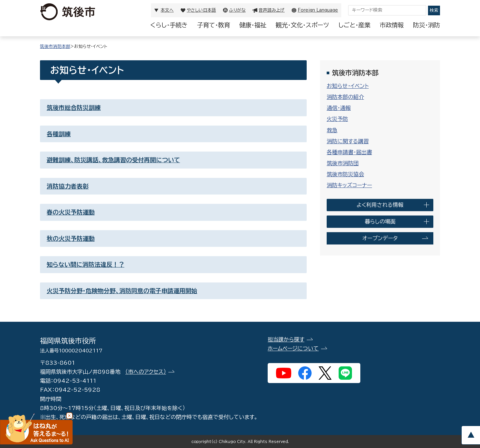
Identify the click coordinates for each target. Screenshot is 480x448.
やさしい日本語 (201, 10)
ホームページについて (293, 348)
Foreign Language (318, 10)
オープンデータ (380, 238)
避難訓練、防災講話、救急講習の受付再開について (113, 160)
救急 (332, 130)
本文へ (167, 10)
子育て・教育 (213, 25)
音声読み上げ (272, 10)
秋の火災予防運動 (71, 238)
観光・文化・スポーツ (302, 25)
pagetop (471, 435)
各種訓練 (59, 134)
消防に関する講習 (348, 141)
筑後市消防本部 (55, 46)
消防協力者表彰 (68, 186)
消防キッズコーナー (349, 185)
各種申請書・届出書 (349, 152)
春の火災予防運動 (71, 212)
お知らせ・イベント (348, 86)
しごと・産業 (354, 25)
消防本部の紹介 (345, 97)
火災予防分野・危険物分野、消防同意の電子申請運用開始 (122, 291)
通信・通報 (339, 108)
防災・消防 (426, 25)
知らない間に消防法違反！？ (85, 264)
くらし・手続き (169, 25)
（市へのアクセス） (146, 372)
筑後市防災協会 (345, 174)
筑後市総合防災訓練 (74, 108)
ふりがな (237, 10)
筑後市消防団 (343, 163)
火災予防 (337, 119)
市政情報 (392, 25)
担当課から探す (286, 339)
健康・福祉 (253, 25)
